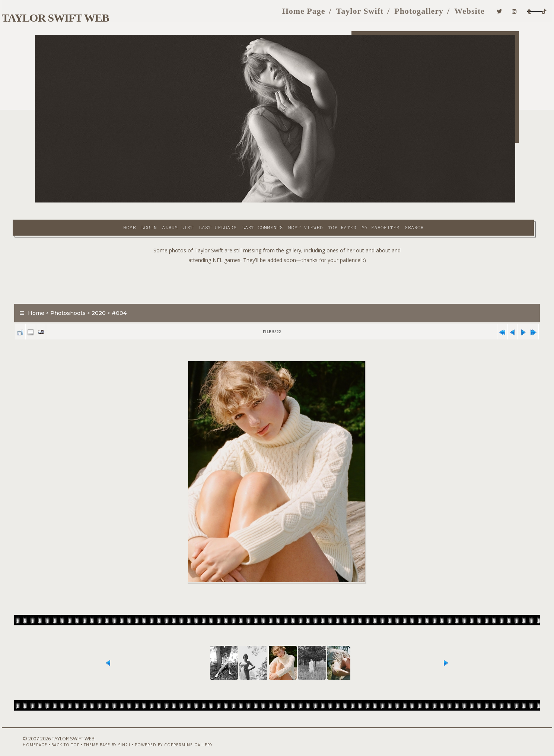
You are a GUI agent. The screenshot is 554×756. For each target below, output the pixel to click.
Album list (114, 201)
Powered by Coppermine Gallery (186, 736)
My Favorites (317, 201)
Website (408, 14)
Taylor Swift (298, 14)
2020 (121, 296)
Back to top (78, 736)
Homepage (47, 736)
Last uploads (155, 201)
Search (351, 201)
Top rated (279, 201)
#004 (142, 296)
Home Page (242, 14)
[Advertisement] (277, 264)
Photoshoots (91, 296)
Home (66, 201)
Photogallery (357, 14)
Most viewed (242, 201)
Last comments (199, 201)
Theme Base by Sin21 (120, 736)
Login (85, 201)
